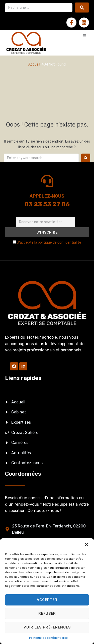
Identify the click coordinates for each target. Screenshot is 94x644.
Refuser (47, 613)
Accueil (34, 64)
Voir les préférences (47, 627)
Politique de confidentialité (48, 638)
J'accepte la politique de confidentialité (49, 242)
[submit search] (82, 8)
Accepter (47, 600)
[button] (86, 544)
